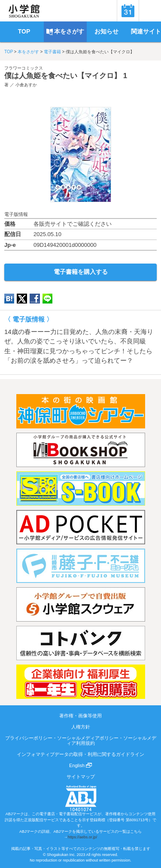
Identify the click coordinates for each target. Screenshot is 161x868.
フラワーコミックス (24, 68)
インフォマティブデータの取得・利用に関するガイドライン (80, 754)
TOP (9, 52)
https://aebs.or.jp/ (83, 837)
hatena (9, 299)
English (80, 765)
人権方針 (81, 727)
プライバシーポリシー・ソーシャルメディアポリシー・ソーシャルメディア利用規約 (81, 741)
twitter (22, 299)
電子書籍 (52, 52)
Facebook (35, 299)
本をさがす (28, 52)
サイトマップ (81, 777)
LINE (47, 299)
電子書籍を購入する (81, 272)
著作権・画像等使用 (80, 716)
